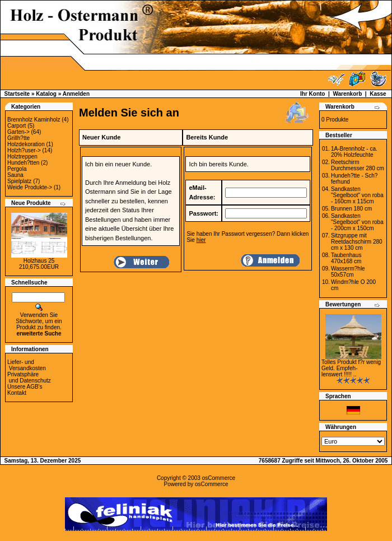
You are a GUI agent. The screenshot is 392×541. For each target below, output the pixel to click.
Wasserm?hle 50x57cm (348, 272)
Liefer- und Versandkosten (27, 365)
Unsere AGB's (25, 387)
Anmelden (76, 94)
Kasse (378, 94)
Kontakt (17, 393)
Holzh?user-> (24, 150)
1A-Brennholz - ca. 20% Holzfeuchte (354, 152)
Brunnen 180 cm (351, 209)
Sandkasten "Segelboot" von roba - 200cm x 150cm (357, 222)
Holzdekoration (26, 144)
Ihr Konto (312, 94)
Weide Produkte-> (30, 187)
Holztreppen (22, 157)
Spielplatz (19, 181)
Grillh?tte (18, 138)
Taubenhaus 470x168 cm (346, 258)
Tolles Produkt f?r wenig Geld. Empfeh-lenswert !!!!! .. (351, 368)
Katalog (46, 94)
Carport (17, 126)
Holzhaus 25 (39, 261)
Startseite (17, 94)
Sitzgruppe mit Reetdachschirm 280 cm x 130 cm (357, 242)
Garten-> (18, 132)
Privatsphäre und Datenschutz (29, 377)
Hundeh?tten (23, 163)
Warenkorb (347, 94)
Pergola (17, 169)
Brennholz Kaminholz (34, 120)
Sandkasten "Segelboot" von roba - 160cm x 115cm (357, 195)
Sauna (15, 175)
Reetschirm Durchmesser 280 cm (358, 165)
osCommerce (219, 478)
